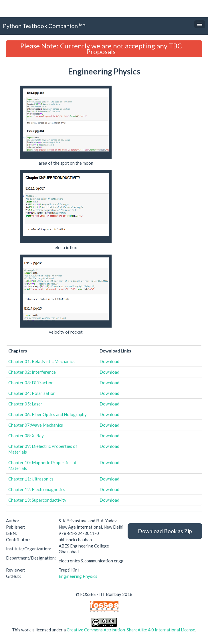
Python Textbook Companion (44, 26)
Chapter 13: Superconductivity (37, 500)
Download (109, 361)
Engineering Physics (78, 576)
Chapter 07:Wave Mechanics (36, 425)
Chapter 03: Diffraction (31, 383)
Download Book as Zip (165, 531)
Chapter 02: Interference (32, 372)
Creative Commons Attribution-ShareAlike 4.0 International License (131, 630)
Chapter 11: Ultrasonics (31, 479)
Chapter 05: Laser (25, 404)
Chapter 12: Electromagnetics (37, 489)
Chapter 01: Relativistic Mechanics (41, 361)
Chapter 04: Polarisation (32, 393)
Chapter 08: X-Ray (26, 436)
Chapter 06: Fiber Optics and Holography (47, 414)
